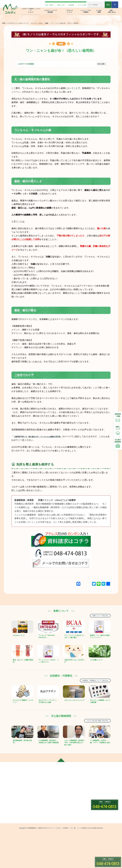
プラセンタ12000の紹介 (72, 790)
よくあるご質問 (96, 786)
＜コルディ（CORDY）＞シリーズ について (31, 8)
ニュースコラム (68, 800)
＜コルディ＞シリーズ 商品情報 (50, 9)
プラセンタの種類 (69, 794)
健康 (49, 23)
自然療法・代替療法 (70, 805)
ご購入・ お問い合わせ (112, 9)
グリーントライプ (41, 847)
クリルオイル (39, 843)
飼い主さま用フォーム (100, 795)
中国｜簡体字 (41, 4)
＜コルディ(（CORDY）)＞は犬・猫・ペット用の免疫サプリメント (46, 795)
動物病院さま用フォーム (100, 799)
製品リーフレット (98, 807)
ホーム (7, 786)
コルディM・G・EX (42, 824)
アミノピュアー (40, 839)
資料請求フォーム (98, 803)
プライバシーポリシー (100, 816)
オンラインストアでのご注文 (102, 811)
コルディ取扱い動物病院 (72, 817)
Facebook (8, 810)
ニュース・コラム (39, 23)
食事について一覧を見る (97, 616)
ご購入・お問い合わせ (99, 790)
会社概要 (66, 4)
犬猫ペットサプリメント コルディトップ (18, 23)
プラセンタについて (70, 786)
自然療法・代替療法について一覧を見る (90, 686)
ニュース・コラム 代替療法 (86, 9)
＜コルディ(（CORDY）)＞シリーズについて (46, 787)
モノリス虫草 (79, 4)
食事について (68, 809)
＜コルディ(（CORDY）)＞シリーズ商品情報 (46, 818)
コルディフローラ (41, 828)
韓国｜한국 (54, 4)
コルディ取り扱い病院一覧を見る (93, 730)
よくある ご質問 (99, 9)
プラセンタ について (70, 9)
